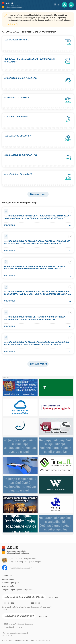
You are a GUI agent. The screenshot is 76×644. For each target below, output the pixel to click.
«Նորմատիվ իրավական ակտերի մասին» (37, 15)
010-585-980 (43, 617)
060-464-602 (9, 603)
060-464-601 (53, 598)
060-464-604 (36, 603)
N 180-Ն (55, 18)
